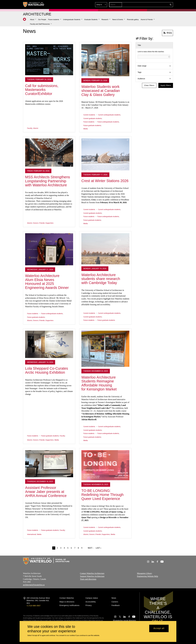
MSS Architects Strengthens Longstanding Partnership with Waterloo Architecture (48, 181)
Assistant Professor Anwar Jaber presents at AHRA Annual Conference (46, 492)
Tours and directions (88, 579)
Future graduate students (92, 125)
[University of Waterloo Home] (34, 5)
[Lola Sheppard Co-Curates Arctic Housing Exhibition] (49, 344)
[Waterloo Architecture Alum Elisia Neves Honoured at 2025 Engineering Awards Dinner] (49, 249)
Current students (89, 115)
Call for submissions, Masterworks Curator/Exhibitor (42, 90)
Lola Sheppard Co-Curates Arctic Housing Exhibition (47, 370)
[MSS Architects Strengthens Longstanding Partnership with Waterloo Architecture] (49, 153)
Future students (89, 122)
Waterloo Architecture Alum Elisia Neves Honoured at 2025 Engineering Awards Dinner (47, 282)
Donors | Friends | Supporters (43, 223)
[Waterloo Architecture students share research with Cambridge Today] (105, 249)
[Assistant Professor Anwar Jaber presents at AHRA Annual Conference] (49, 464)
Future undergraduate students (108, 122)
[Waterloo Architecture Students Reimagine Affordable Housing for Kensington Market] (105, 349)
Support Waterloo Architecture (92, 576)
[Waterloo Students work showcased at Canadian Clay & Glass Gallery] (105, 60)
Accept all (159, 628)
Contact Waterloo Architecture (92, 573)
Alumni (36, 128)
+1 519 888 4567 (33, 606)
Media (86, 129)
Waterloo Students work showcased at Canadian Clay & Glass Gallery (101, 91)
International (32, 534)
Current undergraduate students (109, 115)
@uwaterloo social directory (124, 620)
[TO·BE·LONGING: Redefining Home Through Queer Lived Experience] (105, 465)
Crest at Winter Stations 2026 (105, 181)
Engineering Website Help (147, 576)
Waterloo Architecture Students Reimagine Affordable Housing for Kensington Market (99, 383)
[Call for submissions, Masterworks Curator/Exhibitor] (49, 60)
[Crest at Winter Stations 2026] (105, 154)
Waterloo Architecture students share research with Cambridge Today (101, 279)
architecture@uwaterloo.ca (34, 585)
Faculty (30, 128)
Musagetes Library (144, 573)
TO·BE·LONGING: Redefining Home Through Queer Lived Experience (102, 495)
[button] (152, 5)
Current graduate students (92, 118)
